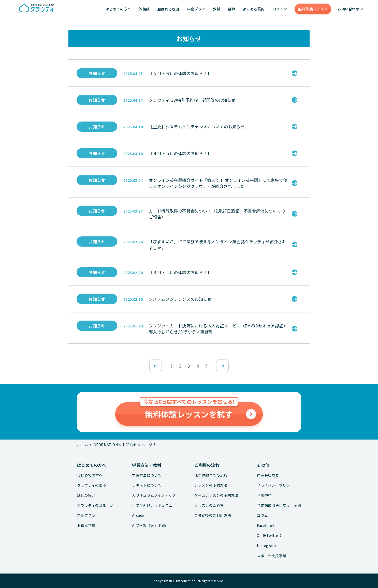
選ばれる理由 (168, 9)
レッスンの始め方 (209, 506)
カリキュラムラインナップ (154, 495)
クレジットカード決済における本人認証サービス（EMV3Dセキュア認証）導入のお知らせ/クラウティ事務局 (218, 329)
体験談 (144, 9)
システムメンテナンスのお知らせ (180, 299)
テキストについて (147, 485)
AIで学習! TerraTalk (149, 526)
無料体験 (313, 9)
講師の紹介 (86, 495)
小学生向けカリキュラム (152, 506)
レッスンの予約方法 (211, 485)
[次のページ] (222, 366)
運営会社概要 (268, 475)
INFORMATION (105, 445)
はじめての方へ (118, 9)
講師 (232, 9)
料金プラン (196, 9)
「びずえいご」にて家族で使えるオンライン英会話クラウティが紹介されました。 (217, 245)
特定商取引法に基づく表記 (279, 506)
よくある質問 (254, 9)
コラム (262, 515)
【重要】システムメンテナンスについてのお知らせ (197, 127)
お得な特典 (86, 526)
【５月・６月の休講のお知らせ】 (180, 73)
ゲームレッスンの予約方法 (216, 495)
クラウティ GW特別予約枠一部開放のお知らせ (192, 100)
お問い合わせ (348, 9)
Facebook (266, 526)
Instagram (266, 546)
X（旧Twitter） (270, 536)
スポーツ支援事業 (272, 556)
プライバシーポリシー (275, 485)
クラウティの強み (92, 485)
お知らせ (97, 73)
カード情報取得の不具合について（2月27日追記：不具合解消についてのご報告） (217, 214)
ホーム (83, 445)
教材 (217, 9)
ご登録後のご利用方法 (213, 515)
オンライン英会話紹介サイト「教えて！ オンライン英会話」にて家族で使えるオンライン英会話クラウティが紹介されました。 (218, 183)
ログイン (280, 9)
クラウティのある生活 (95, 506)
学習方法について (147, 475)
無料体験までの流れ (211, 475)
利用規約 (264, 495)
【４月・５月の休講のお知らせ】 (180, 153)
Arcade (138, 515)
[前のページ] (156, 366)
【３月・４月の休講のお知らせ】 (180, 272)
